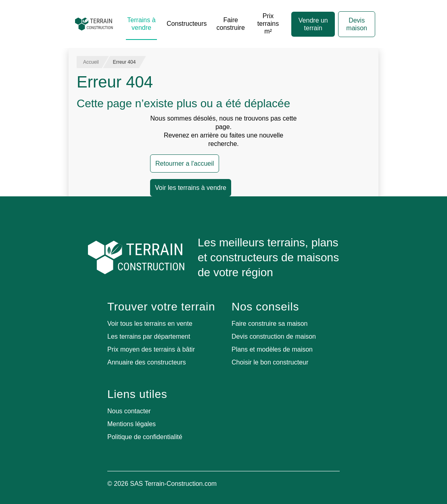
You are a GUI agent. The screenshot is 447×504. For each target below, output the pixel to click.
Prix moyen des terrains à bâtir (151, 349)
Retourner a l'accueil (185, 163)
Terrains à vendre (141, 24)
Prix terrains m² (268, 24)
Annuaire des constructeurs (147, 362)
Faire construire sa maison (270, 324)
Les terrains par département (149, 336)
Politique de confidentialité (145, 437)
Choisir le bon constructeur (270, 362)
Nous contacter (129, 411)
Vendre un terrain (313, 24)
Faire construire (231, 24)
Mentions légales (132, 424)
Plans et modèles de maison (272, 349)
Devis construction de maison (274, 336)
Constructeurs (187, 24)
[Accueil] (94, 24)
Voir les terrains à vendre (191, 188)
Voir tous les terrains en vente (150, 324)
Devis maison (357, 24)
